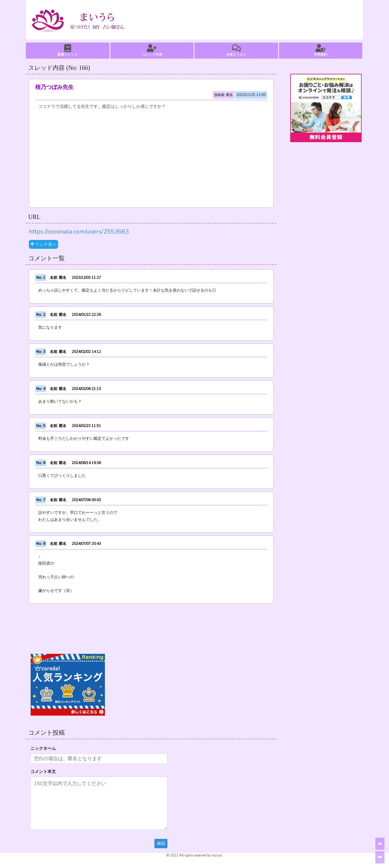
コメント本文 (43, 772)
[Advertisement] (151, 156)
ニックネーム (43, 748)
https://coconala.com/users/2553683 (79, 232)
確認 (161, 843)
